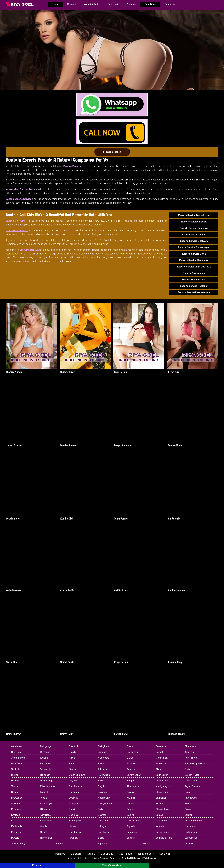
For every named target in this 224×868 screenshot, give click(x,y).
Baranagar (170, 4)
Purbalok (16, 838)
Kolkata (91, 854)
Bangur (130, 809)
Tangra (130, 781)
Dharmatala (190, 746)
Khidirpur (160, 803)
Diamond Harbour (194, 821)
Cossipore (161, 746)
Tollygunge (103, 769)
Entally (72, 752)
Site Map (136, 858)
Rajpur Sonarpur (193, 786)
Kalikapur (103, 792)
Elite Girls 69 (107, 854)
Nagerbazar (104, 798)
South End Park (164, 838)
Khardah (15, 815)
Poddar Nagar (192, 832)
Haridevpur (132, 752)
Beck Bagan (46, 803)
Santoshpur (162, 763)
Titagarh (73, 769)
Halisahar (45, 775)
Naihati (44, 832)
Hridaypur (103, 826)
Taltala (14, 786)
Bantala (160, 815)
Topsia (43, 798)
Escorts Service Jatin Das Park (194, 267)
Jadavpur (189, 752)
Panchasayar (76, 832)
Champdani (104, 821)
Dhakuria (74, 798)
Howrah (160, 752)
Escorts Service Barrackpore (194, 215)
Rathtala (73, 838)
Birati (187, 792)
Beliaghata (103, 746)
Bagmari (102, 815)
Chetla (130, 746)
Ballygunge (46, 746)
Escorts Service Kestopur (194, 286)
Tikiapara (146, 843)
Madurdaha (190, 826)
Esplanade (17, 826)
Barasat (44, 792)
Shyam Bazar (134, 775)
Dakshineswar (134, 821)
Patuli (72, 809)
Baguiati (102, 786)
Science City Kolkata (195, 763)
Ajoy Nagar (46, 815)
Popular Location (112, 152)
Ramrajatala (46, 838)
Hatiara (73, 826)
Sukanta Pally (18, 843)
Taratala (59, 843)
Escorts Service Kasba (194, 280)
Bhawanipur (17, 798)
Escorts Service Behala (194, 222)
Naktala (131, 792)
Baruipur (189, 815)
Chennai (71, 4)
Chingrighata (162, 809)
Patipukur (16, 809)
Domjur (130, 803)
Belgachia (74, 746)
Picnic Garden (163, 832)
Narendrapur (191, 798)
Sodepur (15, 792)
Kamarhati (161, 826)
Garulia (44, 826)
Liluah (130, 758)
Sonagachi (46, 769)
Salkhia (102, 781)
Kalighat (44, 758)
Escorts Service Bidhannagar (194, 247)
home (55, 4)
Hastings (16, 781)
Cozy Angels (125, 854)
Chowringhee (162, 781)
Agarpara (131, 769)
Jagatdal (131, 826)
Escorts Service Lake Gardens (194, 292)
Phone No (37, 865)
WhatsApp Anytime (112, 865)
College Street (105, 803)
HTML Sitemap (149, 858)
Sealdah (15, 769)
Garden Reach (192, 775)
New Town (16, 763)
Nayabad (74, 781)
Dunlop (15, 775)
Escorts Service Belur (194, 235)
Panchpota (103, 832)
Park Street (46, 763)
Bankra (130, 815)
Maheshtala (162, 758)
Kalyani (73, 758)
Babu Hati (113, 4)
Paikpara (189, 803)
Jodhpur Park (18, 758)
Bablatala (74, 815)
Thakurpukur (133, 786)
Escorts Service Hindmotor (194, 260)
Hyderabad (60, 854)
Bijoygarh (74, 803)
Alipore (159, 769)
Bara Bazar (150, 4)
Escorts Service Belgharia (194, 228)
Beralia (15, 821)
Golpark (189, 809)
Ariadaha (16, 803)
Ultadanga (45, 809)
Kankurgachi (191, 781)
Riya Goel (126, 858)
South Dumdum (77, 775)
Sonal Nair (165, 854)
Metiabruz (16, 832)
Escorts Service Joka (194, 273)
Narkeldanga (47, 781)
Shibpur (131, 838)
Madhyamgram (163, 786)
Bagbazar (131, 4)
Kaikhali (131, 798)
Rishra (101, 763)
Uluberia (189, 843)
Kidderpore (103, 758)
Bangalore (76, 854)
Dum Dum (16, 752)
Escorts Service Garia (194, 254)
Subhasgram (191, 838)
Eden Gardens (47, 786)
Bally (100, 809)
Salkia (101, 838)
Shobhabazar (76, 786)
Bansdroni (74, 792)
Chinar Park (162, 792)
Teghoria (102, 843)
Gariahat (102, 752)
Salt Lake (131, 763)
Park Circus (104, 775)
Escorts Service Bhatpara (194, 241)
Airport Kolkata (92, 4)
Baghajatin (161, 798)
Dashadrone (162, 821)
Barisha (188, 769)
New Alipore (191, 758)
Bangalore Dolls (145, 854)
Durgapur (45, 752)
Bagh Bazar (162, 775)
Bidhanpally (75, 821)
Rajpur (72, 763)
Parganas (132, 832)
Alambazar (17, 746)
